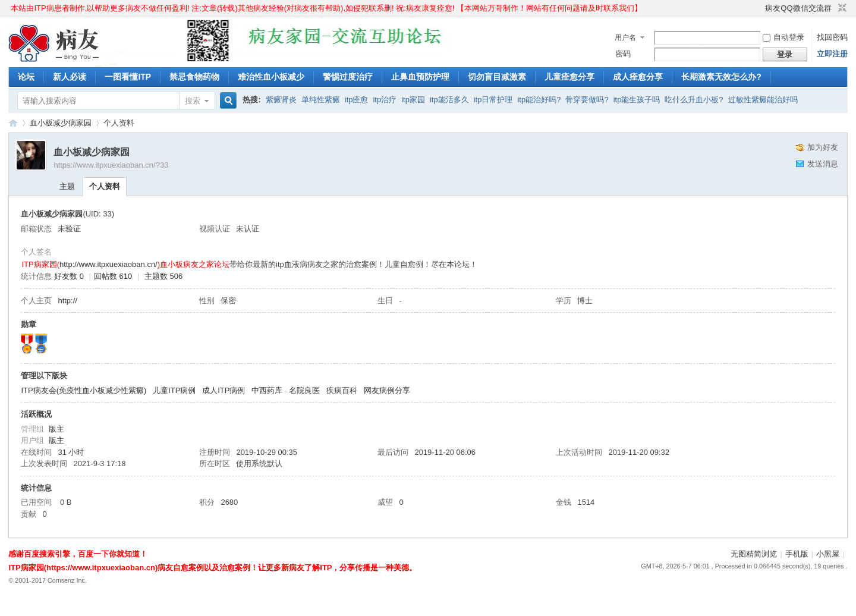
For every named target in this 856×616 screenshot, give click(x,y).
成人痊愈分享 (638, 77)
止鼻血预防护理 (420, 77)
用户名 (625, 37)
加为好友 (823, 147)
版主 (56, 429)
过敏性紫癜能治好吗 (763, 100)
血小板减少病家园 (61, 123)
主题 (67, 186)
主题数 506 (163, 276)
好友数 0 (69, 276)
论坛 (26, 77)
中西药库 (267, 390)
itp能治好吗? (539, 100)
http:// (67, 301)
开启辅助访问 (760, 8)
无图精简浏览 (754, 554)
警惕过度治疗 (348, 77)
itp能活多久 (449, 100)
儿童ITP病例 (174, 390)
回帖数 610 (113, 276)
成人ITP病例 (224, 390)
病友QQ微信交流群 (798, 8)
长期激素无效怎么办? (721, 77)
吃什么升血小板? (694, 100)
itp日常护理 (493, 100)
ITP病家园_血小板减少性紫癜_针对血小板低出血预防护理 (13, 123)
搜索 (193, 101)
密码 (623, 54)
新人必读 (70, 77)
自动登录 (783, 37)
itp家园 (413, 100)
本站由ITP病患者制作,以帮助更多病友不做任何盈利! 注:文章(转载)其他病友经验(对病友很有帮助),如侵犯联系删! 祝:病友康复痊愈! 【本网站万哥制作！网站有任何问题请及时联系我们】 (326, 8)
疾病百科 (342, 390)
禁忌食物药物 (194, 77)
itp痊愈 (357, 100)
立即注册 (832, 54)
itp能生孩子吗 (637, 100)
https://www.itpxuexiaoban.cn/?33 (111, 165)
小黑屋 (828, 554)
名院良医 (304, 390)
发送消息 (823, 164)
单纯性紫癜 (321, 100)
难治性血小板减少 (271, 77)
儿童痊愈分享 (569, 77)
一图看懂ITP (128, 77)
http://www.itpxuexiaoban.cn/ (108, 264)
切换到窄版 (841, 8)
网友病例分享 (387, 390)
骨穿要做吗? (587, 100)
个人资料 (105, 186)
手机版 (797, 554)
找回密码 (832, 37)
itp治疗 (385, 100)
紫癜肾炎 (281, 100)
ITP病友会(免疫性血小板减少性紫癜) (84, 390)
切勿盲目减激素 (497, 77)
